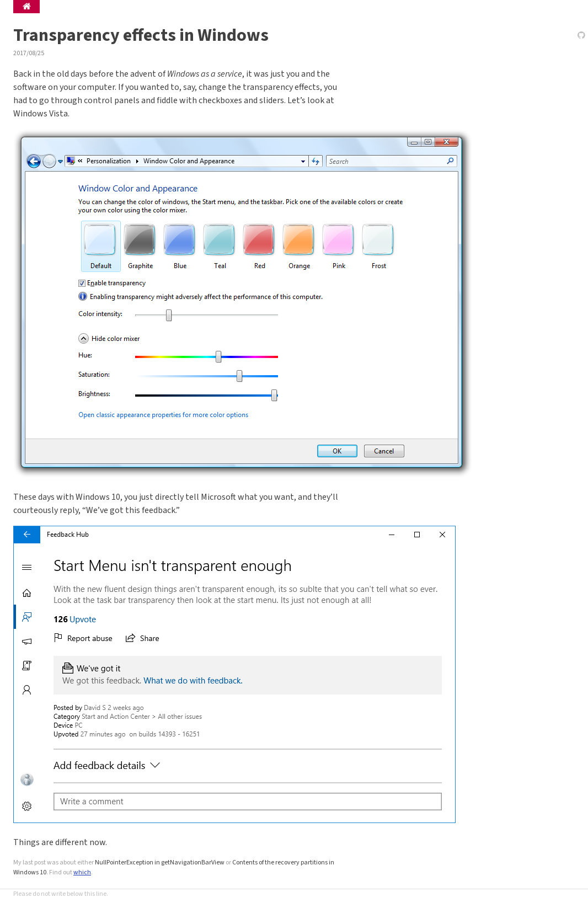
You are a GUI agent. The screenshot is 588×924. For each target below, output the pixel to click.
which (82, 872)
